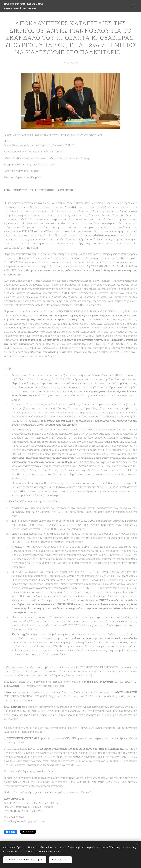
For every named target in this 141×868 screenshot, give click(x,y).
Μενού (134, 6)
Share (10, 832)
